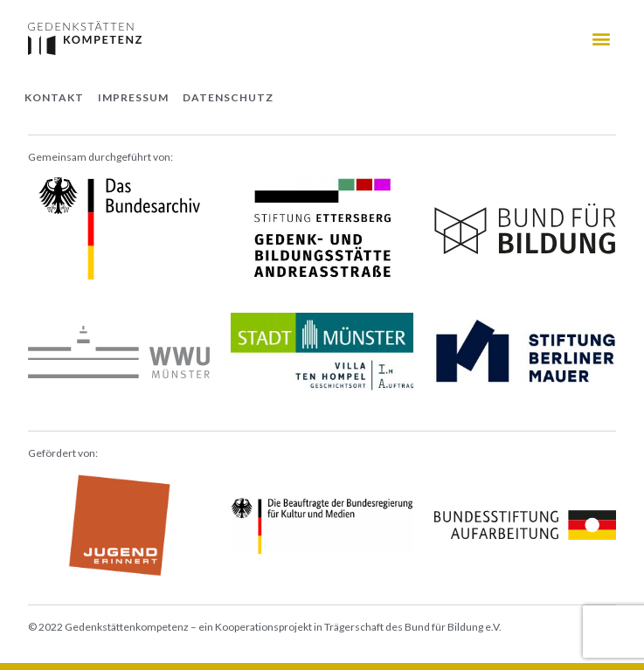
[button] (602, 38)
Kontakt (54, 97)
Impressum (133, 97)
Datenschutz (228, 97)
